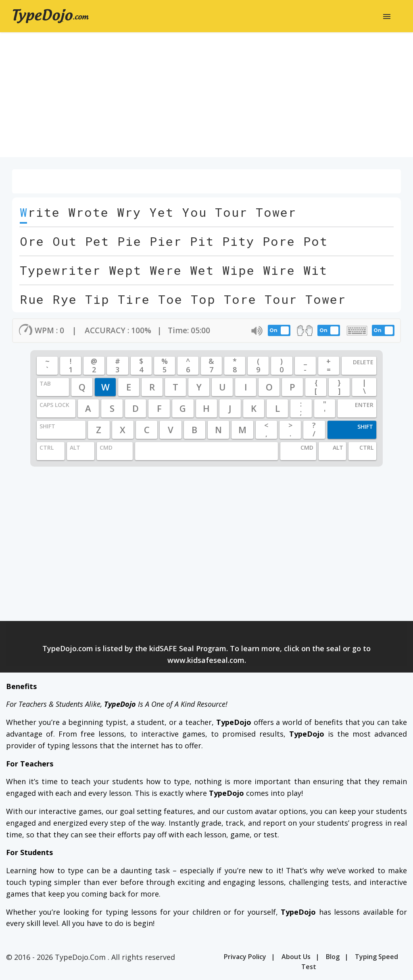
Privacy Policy (245, 957)
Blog (333, 957)
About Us (296, 957)
